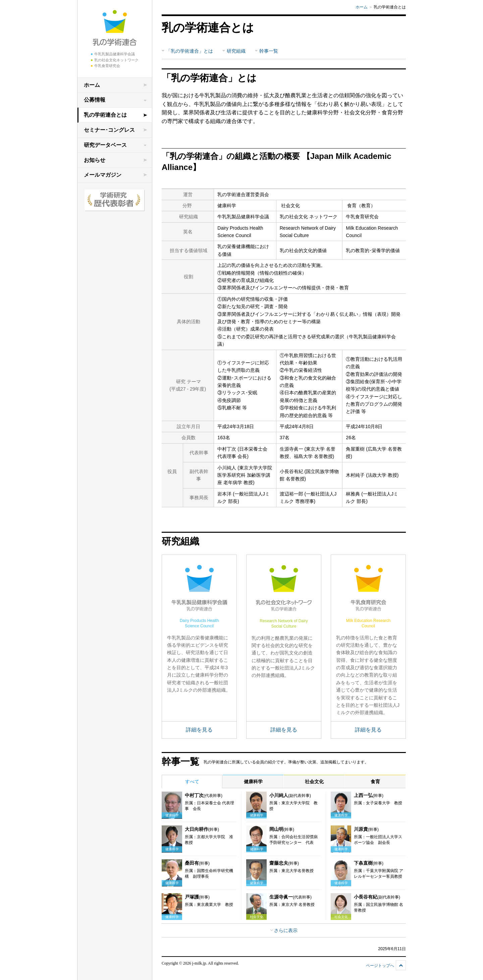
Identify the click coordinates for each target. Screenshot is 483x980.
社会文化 (314, 782)
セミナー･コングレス (109, 130)
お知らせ (95, 160)
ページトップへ (380, 966)
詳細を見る (199, 730)
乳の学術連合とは (105, 115)
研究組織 (236, 51)
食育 (375, 782)
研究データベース (105, 145)
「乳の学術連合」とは (190, 51)
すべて (192, 782)
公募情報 (95, 100)
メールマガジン (103, 175)
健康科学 (253, 782)
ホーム (92, 85)
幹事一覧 (269, 51)
